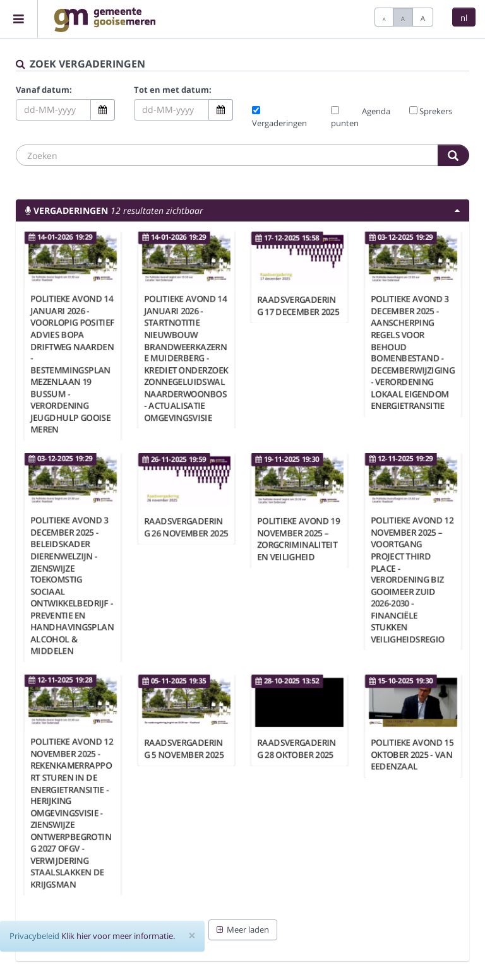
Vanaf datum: (44, 90)
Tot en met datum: (173, 90)
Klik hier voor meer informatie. (118, 936)
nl (464, 18)
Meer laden (243, 930)
